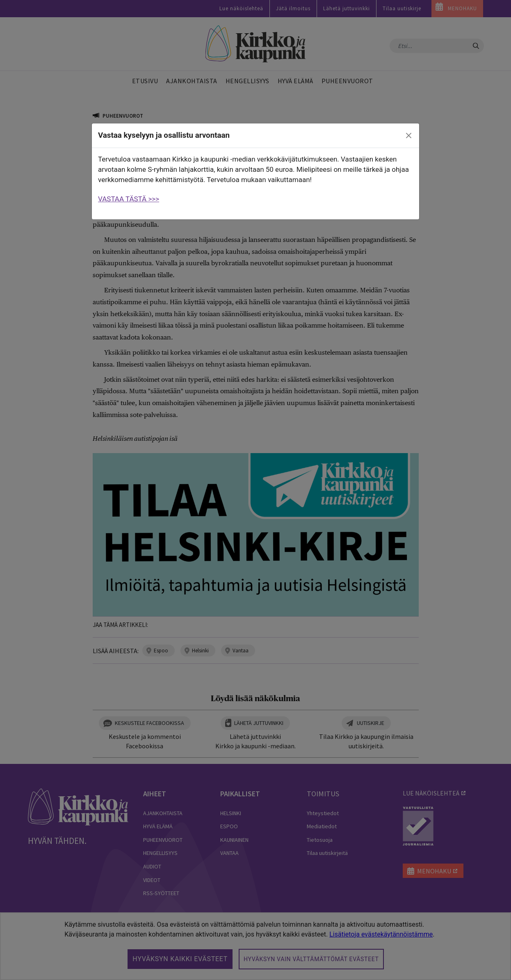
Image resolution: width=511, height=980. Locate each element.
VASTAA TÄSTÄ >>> (129, 199)
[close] (409, 136)
